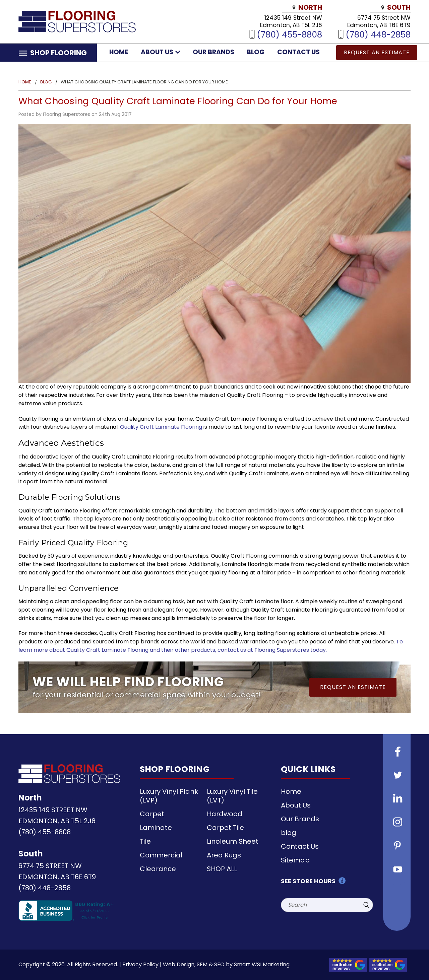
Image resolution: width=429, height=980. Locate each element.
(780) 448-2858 (378, 34)
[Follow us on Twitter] (397, 776)
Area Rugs (224, 855)
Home (119, 52)
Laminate (156, 828)
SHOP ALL (222, 869)
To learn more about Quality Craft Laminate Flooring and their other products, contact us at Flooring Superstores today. (211, 646)
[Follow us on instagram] (397, 823)
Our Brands (213, 52)
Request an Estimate (377, 52)
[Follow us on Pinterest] (397, 846)
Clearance (158, 869)
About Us (161, 52)
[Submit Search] (366, 905)
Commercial (161, 855)
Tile (145, 841)
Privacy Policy (140, 964)
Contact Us (298, 52)
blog (256, 52)
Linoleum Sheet (233, 841)
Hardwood (225, 814)
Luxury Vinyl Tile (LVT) (232, 796)
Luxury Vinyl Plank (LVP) (169, 796)
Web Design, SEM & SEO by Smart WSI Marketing (226, 964)
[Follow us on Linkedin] (397, 799)
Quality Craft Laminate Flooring (161, 427)
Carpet (152, 814)
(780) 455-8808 (289, 34)
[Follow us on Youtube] (397, 870)
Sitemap (295, 860)
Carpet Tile (225, 828)
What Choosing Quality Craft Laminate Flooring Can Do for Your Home (178, 101)
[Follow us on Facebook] (397, 753)
